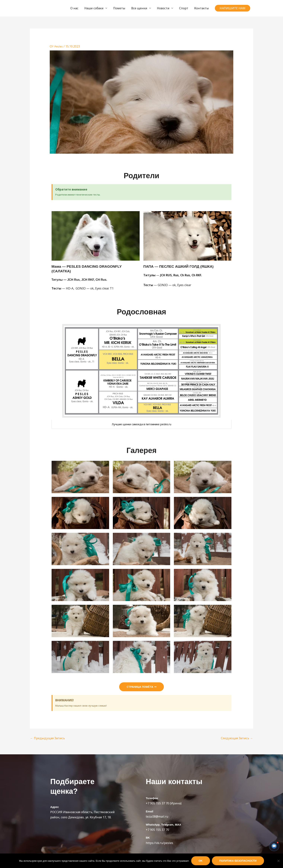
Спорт (184, 8)
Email (150, 811)
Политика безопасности (238, 861)
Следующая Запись (237, 738)
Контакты (202, 8)
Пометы (119, 8)
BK (148, 838)
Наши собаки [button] (94, 8)
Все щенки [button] (139, 8)
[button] (233, 8)
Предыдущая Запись (47, 738)
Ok (201, 861)
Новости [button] (163, 8)
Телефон (152, 798)
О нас (74, 8)
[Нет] (278, 861)
